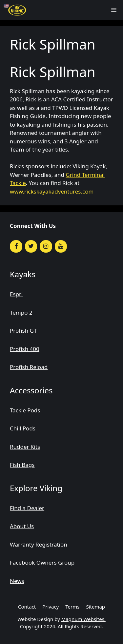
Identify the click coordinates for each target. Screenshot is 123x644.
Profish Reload (29, 367)
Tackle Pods (25, 410)
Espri (16, 294)
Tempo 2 (21, 312)
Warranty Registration (39, 544)
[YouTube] (61, 247)
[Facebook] (16, 247)
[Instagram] (46, 247)
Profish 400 (25, 349)
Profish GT (23, 331)
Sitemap (95, 607)
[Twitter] (31, 247)
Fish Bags (22, 465)
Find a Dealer (27, 508)
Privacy (51, 607)
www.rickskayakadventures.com (52, 191)
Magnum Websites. (83, 619)
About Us (22, 526)
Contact (27, 607)
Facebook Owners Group (42, 562)
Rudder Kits (25, 447)
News (17, 581)
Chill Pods (23, 428)
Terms (72, 607)
